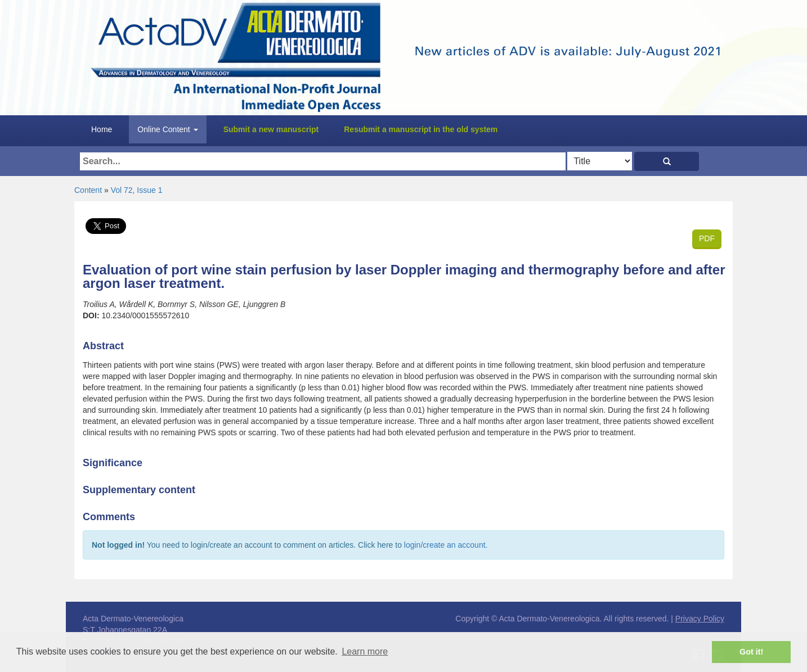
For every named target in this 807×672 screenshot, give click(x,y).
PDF (707, 238)
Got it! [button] (751, 652)
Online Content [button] (167, 129)
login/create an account (445, 545)
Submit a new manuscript (271, 129)
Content (88, 190)
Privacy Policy (700, 619)
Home (102, 129)
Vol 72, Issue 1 (137, 190)
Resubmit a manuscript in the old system (421, 129)
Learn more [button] (365, 651)
